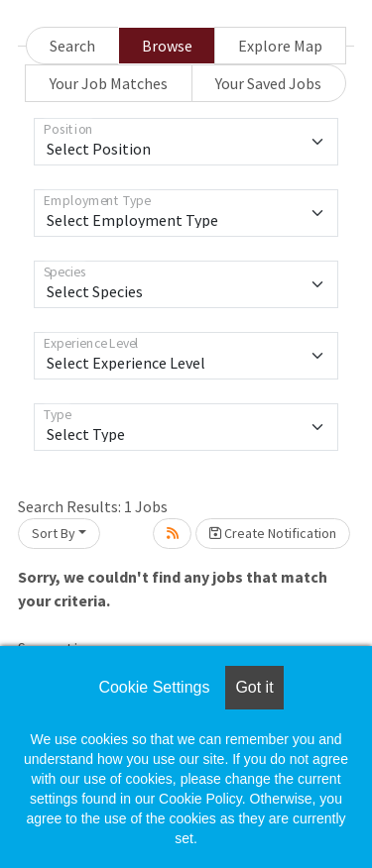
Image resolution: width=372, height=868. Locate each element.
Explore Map (280, 46)
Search (72, 46)
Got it (254, 687)
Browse (167, 46)
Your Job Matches (109, 83)
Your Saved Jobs (268, 83)
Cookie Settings (154, 687)
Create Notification (273, 533)
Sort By (54, 533)
